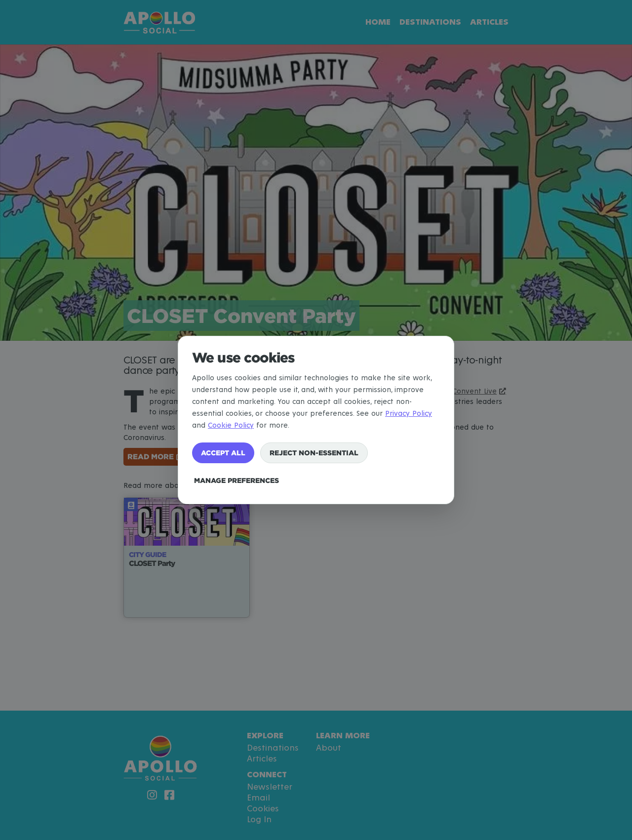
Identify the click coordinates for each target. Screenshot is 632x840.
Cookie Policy (231, 425)
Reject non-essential (314, 453)
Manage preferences (237, 480)
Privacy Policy (409, 414)
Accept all (223, 453)
